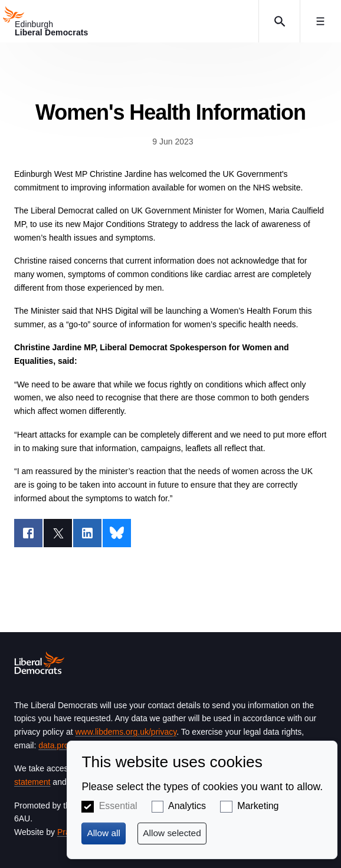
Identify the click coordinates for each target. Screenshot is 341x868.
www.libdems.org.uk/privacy (126, 732)
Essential (118, 806)
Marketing (258, 806)
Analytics (187, 806)
